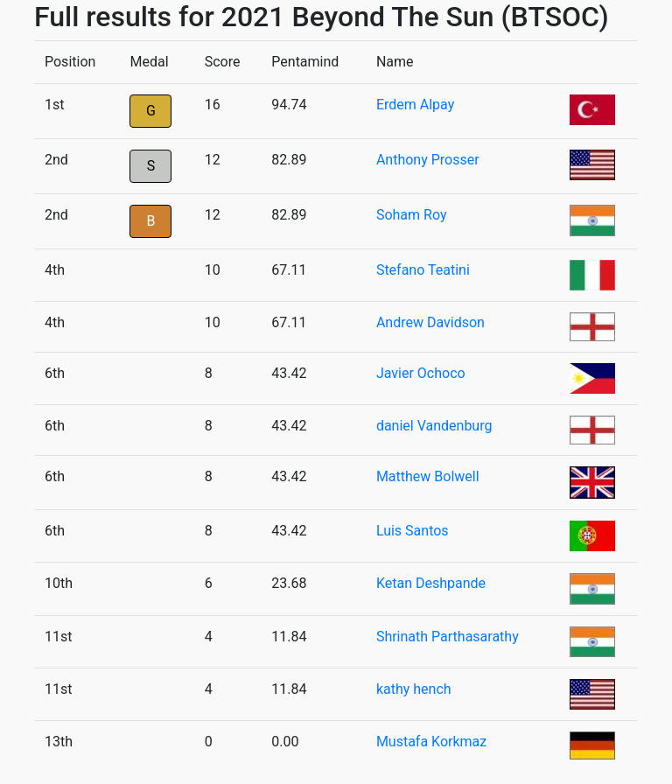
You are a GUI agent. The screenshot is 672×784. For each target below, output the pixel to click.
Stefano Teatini (423, 270)
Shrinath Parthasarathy (448, 637)
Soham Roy (412, 215)
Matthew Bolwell (428, 476)
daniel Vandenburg (434, 426)
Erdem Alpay (415, 105)
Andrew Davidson (430, 322)
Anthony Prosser (428, 160)
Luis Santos (413, 531)
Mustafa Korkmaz (431, 742)
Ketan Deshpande (431, 583)
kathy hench (414, 689)
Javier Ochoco (421, 373)
